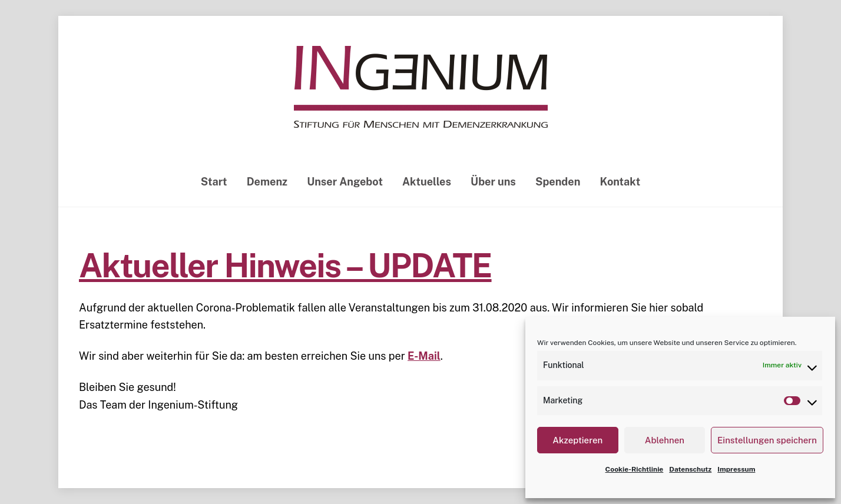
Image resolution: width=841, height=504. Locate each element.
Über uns (493, 182)
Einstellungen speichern (767, 440)
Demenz (267, 182)
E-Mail (424, 356)
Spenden (558, 182)
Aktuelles (427, 182)
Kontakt (620, 182)
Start (214, 182)
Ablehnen (665, 440)
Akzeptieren (577, 440)
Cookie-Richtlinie (635, 469)
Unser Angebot (345, 182)
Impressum (736, 469)
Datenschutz (690, 469)
